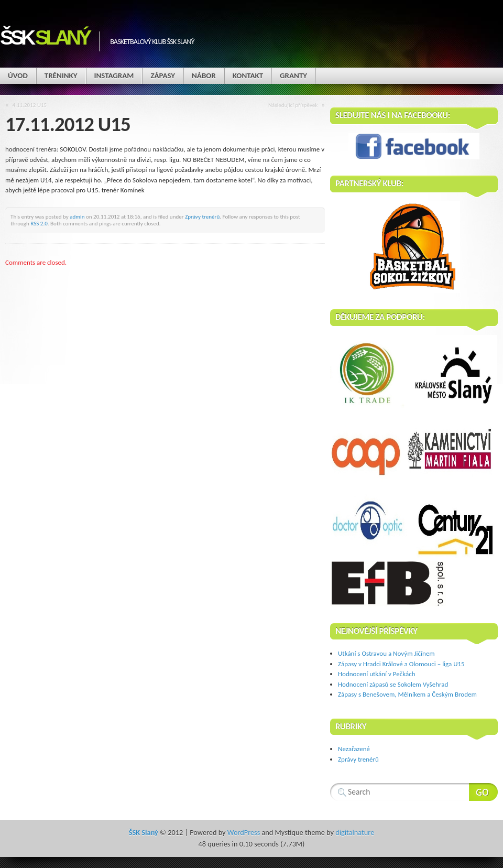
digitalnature (355, 832)
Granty (293, 75)
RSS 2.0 (39, 223)
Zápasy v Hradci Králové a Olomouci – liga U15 (401, 664)
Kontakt (248, 75)
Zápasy (163, 75)
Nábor (204, 75)
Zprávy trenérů (202, 216)
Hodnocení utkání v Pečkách (377, 674)
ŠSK (44, 37)
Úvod (18, 75)
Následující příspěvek (293, 105)
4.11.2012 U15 (30, 105)
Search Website (483, 792)
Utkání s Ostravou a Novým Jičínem (386, 653)
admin (77, 216)
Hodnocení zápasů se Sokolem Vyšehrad (393, 684)
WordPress (244, 832)
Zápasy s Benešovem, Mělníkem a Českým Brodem (407, 694)
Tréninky (61, 75)
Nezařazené (354, 749)
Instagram (114, 75)
